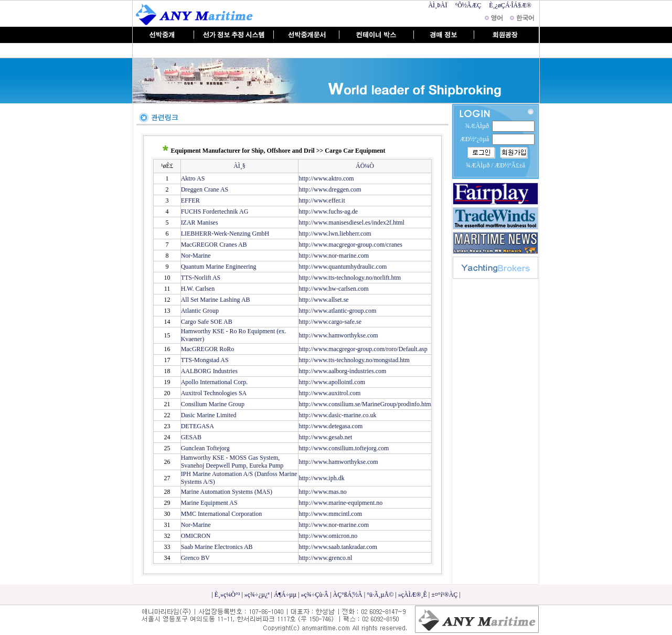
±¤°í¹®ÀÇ (444, 595)
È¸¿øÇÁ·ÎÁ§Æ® (510, 5)
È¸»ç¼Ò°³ (227, 595)
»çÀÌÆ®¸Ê (413, 595)
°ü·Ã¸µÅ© (380, 595)
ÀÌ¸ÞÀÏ (438, 5)
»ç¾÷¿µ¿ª (257, 595)
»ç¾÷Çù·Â (315, 595)
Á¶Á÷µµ (285, 595)
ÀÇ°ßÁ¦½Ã (348, 595)
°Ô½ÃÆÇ (468, 5)
